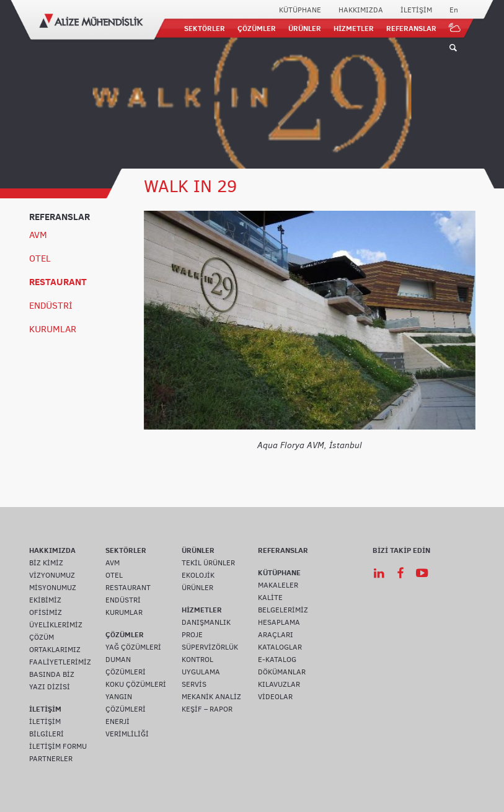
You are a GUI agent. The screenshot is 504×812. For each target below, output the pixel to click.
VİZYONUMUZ (52, 575)
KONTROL (197, 660)
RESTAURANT (58, 282)
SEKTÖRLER (205, 28)
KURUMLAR (53, 329)
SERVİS (194, 684)
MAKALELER (278, 585)
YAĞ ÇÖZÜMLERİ (133, 647)
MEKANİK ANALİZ (211, 697)
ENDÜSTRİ (51, 306)
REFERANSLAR (411, 28)
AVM (38, 235)
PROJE (192, 635)
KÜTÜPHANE (300, 10)
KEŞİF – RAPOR (207, 709)
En (454, 10)
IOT (455, 28)
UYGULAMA (201, 672)
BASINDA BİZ (52, 674)
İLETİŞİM (416, 10)
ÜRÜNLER (305, 28)
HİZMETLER (354, 28)
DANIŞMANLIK (206, 622)
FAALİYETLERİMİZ (60, 662)
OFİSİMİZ (46, 612)
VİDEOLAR (275, 697)
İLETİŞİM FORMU (58, 746)
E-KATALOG (277, 660)
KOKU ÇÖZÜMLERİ (136, 684)
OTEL (40, 258)
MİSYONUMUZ (53, 588)
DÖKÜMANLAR (282, 672)
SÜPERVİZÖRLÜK (210, 647)
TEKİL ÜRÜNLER (208, 563)
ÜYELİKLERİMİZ (56, 625)
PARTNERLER (51, 759)
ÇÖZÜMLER (257, 28)
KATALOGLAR (280, 647)
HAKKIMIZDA (361, 10)
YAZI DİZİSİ (50, 687)
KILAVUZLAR (279, 684)
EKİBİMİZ (45, 600)
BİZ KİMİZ (46, 563)
